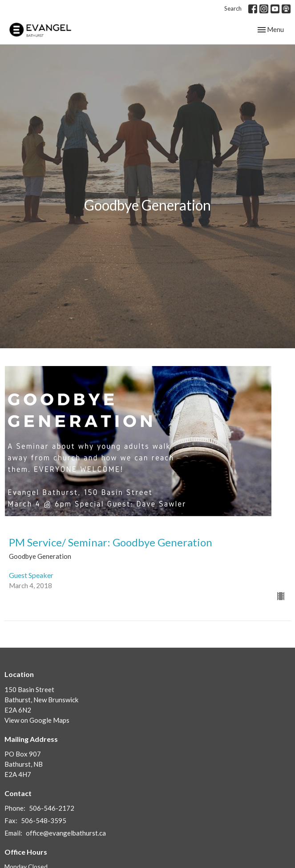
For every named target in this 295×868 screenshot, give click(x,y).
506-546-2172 (52, 808)
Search (233, 8)
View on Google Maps (37, 720)
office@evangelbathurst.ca (66, 833)
